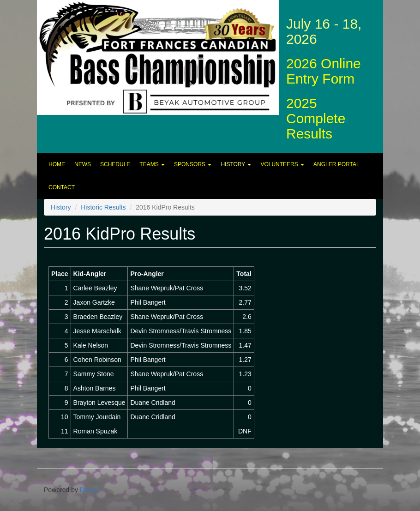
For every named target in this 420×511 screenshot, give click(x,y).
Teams (152, 164)
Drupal (89, 490)
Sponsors (193, 164)
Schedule (115, 164)
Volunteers (282, 164)
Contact (62, 187)
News (83, 164)
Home (57, 164)
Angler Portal (336, 164)
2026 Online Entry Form (324, 71)
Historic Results (103, 207)
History (236, 164)
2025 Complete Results (316, 118)
